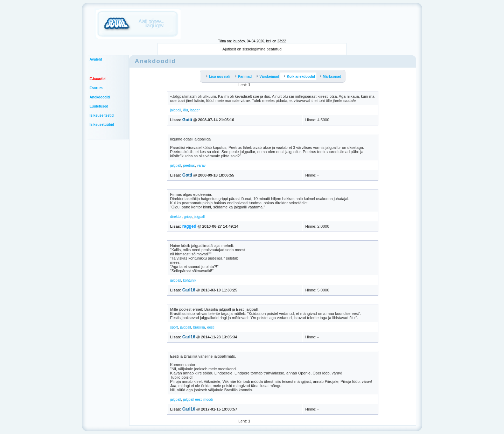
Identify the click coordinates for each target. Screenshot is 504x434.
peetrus (189, 166)
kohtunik (190, 280)
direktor (176, 217)
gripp (188, 217)
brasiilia (199, 327)
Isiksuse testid (102, 115)
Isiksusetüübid (102, 125)
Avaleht (96, 59)
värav (201, 166)
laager (195, 110)
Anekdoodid (100, 97)
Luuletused (99, 106)
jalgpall (176, 110)
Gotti (187, 120)
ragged (189, 226)
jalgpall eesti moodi (198, 399)
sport (174, 327)
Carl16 (189, 290)
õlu (185, 110)
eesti (211, 327)
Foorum (96, 88)
